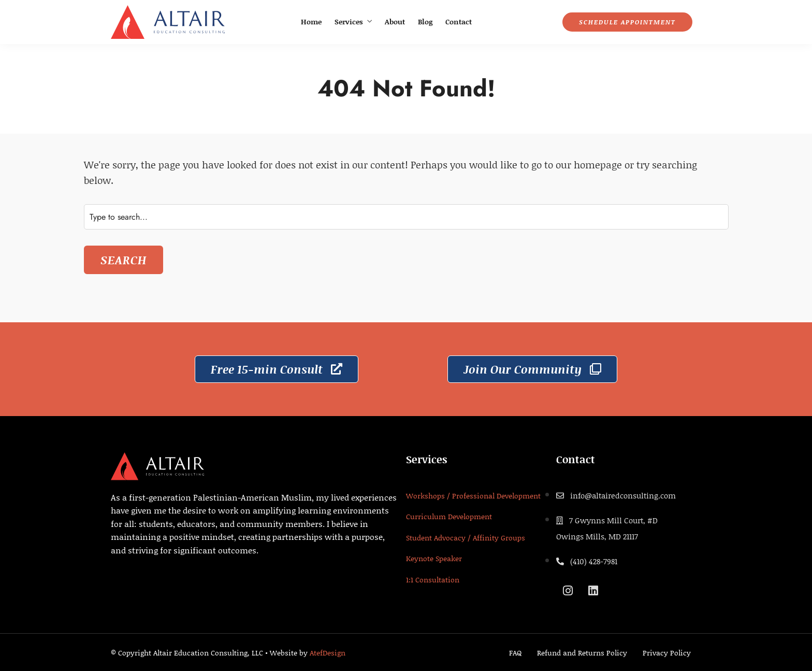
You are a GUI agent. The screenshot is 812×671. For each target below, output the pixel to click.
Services (349, 22)
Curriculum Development (449, 516)
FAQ (515, 653)
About (395, 22)
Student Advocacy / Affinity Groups (466, 538)
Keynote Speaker (434, 558)
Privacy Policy (667, 653)
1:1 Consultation (433, 580)
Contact (459, 22)
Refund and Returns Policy (582, 653)
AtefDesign (328, 653)
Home (311, 22)
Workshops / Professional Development (473, 496)
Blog (425, 22)
